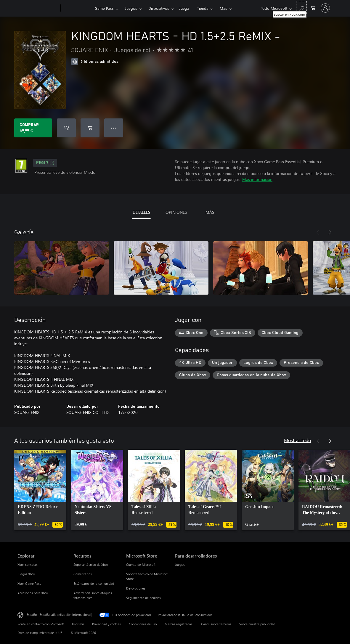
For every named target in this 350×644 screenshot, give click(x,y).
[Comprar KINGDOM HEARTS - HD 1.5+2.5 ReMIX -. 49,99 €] (33, 128)
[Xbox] (77, 8)
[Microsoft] (38, 8)
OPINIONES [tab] (176, 212)
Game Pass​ (104, 8)
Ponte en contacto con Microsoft (41, 624)
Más (223, 8)
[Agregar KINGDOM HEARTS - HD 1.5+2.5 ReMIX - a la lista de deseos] (66, 128)
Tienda (203, 8)
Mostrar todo (297, 440)
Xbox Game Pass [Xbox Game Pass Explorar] (29, 583)
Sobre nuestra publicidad (257, 624)
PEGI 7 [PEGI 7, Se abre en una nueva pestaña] (45, 163)
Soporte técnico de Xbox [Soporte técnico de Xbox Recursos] (91, 564)
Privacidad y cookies (106, 624)
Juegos (131, 8)
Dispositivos (159, 8)
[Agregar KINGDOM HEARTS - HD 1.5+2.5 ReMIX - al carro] (90, 128)
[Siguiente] (330, 232)
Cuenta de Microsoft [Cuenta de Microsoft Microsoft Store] (141, 564)
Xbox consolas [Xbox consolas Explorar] (28, 564)
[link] (40, 490)
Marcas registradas (179, 624)
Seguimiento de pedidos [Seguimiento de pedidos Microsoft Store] (143, 598)
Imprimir (78, 624)
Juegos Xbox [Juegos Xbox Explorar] (26, 574)
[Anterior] (318, 232)
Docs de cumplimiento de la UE (40, 633)
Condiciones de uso (143, 624)
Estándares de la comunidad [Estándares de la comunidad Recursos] (94, 583)
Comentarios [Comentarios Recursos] (83, 574)
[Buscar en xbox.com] (301, 8)
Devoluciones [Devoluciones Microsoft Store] (136, 588)
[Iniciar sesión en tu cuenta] (325, 8)
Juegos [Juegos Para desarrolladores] (180, 564)
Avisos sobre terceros (216, 624)
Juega (184, 8)
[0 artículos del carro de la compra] (313, 8)
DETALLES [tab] (141, 212)
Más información (257, 179)
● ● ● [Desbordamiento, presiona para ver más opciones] (114, 128)
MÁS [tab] (210, 212)
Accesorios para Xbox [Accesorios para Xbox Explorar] (33, 593)
